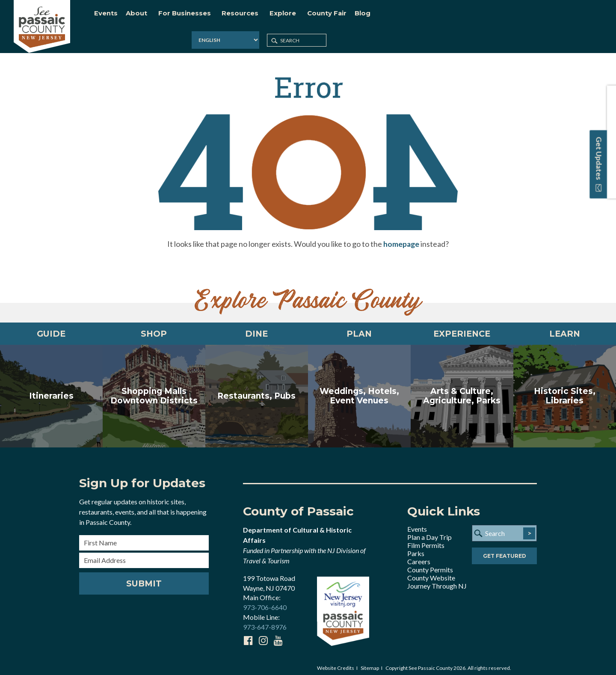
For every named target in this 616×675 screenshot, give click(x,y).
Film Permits (426, 540)
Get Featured (505, 551)
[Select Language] (497, 15)
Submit (144, 578)
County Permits (430, 564)
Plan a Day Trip (429, 532)
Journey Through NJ (437, 581)
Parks (416, 548)
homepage (401, 237)
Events (417, 524)
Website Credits (336, 663)
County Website (431, 573)
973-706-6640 (265, 602)
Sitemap (370, 663)
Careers (419, 556)
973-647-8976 (265, 622)
